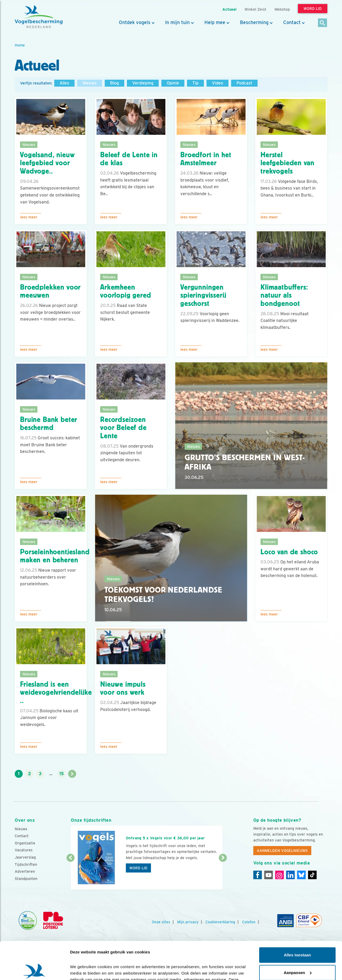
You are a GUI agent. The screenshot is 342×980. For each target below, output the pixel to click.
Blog (114, 83)
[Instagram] (279, 875)
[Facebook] (258, 875)
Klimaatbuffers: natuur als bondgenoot (284, 295)
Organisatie (25, 843)
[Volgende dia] (223, 874)
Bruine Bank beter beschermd (49, 424)
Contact (292, 22)
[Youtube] (269, 875)
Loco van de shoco (289, 552)
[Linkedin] (290, 875)
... (51, 774)
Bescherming (254, 22)
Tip (195, 83)
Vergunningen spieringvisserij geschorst (203, 295)
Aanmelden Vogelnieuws (282, 851)
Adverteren (25, 871)
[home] (39, 17)
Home (20, 45)
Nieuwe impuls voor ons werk (123, 688)
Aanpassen (298, 935)
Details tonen (83, 969)
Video (217, 83)
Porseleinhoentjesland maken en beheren (55, 556)
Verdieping (143, 83)
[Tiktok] (312, 875)
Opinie (173, 83)
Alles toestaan (297, 917)
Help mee (215, 22)
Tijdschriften (26, 864)
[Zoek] (323, 23)
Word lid (138, 868)
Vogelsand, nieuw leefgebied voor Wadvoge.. (47, 163)
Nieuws (90, 83)
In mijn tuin (177, 22)
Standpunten (26, 879)
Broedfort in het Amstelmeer (206, 159)
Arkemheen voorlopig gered (126, 291)
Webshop (282, 9)
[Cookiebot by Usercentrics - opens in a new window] (35, 970)
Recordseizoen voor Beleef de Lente (123, 428)
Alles (64, 83)
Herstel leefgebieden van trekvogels (287, 163)
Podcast (244, 83)
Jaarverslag (25, 857)
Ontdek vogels (135, 22)
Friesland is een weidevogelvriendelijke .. (56, 693)
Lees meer (29, 217)
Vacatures (24, 850)
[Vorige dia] (70, 874)
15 (62, 774)
